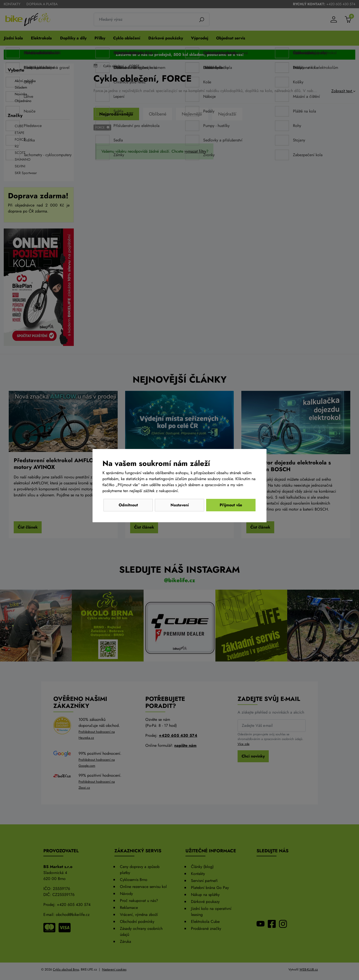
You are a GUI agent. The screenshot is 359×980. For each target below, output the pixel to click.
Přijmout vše (231, 505)
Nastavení (180, 505)
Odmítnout (128, 505)
